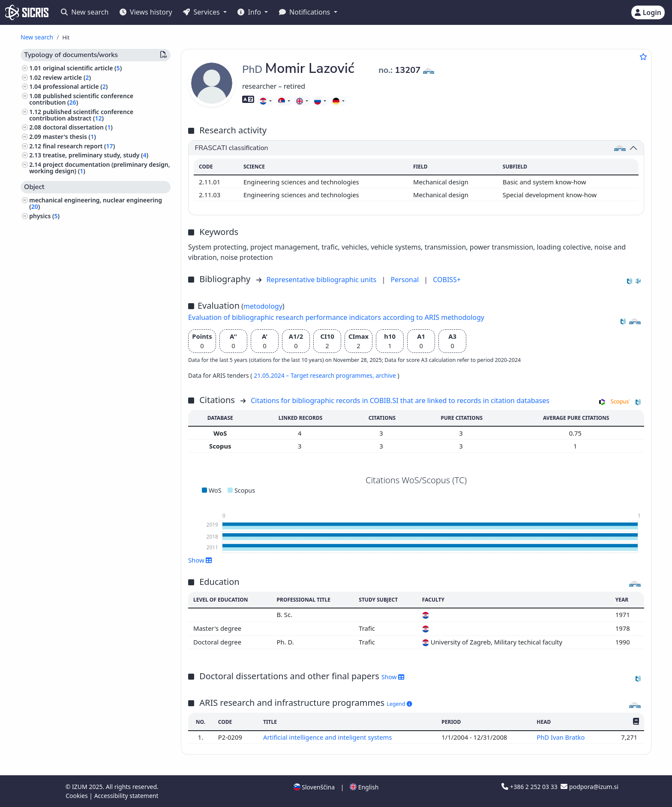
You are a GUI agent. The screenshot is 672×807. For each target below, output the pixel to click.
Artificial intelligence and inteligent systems (328, 737)
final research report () (79, 146)
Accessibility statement (126, 796)
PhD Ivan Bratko (561, 737)
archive (386, 375)
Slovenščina (314, 787)
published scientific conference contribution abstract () (81, 115)
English (364, 787)
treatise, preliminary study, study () (96, 155)
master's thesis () (69, 137)
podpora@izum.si (589, 787)
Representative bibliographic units (322, 280)
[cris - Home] (27, 12)
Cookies (77, 796)
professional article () (75, 86)
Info (250, 12)
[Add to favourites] (643, 57)
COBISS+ (447, 280)
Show (200, 560)
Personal (405, 280)
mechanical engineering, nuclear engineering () (96, 203)
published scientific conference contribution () (81, 99)
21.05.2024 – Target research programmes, (315, 375)
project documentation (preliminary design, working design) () (99, 168)
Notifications (306, 12)
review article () (67, 77)
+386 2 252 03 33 (530, 787)
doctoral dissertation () (78, 127)
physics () (44, 216)
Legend (399, 704)
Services (202, 12)
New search (85, 12)
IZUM (80, 787)
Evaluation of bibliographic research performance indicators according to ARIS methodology (336, 317)
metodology (263, 306)
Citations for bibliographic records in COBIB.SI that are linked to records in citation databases (400, 400)
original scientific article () (82, 68)
